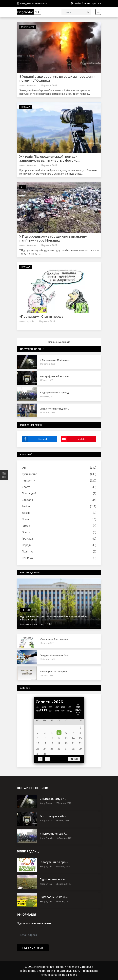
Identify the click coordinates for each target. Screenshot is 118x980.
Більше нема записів (59, 342)
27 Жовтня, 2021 (47, 364)
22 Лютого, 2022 (47, 413)
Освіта (26, 532)
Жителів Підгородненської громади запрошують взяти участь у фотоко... (50, 158)
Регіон (26, 506)
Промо (26, 519)
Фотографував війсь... (54, 816)
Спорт (26, 487)
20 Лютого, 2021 (47, 659)
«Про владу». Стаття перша (41, 316)
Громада (26, 107)
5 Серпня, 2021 (63, 901)
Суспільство (28, 27)
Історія (26, 526)
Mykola (30, 321)
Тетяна (49, 803)
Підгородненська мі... (54, 879)
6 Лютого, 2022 (63, 866)
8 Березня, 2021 (47, 396)
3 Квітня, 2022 (46, 380)
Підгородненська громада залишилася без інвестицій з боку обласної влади (55, 618)
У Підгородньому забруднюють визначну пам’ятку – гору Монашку (53, 238)
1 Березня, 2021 (48, 85)
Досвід (26, 513)
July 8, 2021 (47, 624)
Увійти (78, 3)
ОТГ (23, 187)
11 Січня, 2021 (46, 675)
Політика (28, 551)
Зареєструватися (92, 3)
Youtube (73, 439)
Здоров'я (28, 500)
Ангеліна (31, 85)
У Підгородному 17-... (53, 799)
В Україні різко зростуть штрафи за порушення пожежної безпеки (58, 78)
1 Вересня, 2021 (63, 884)
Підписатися (33, 948)
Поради (27, 545)
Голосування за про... (54, 862)
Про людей (29, 493)
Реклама (27, 558)
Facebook (35, 439)
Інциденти (29, 480)
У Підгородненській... (54, 834)
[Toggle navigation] (97, 12)
